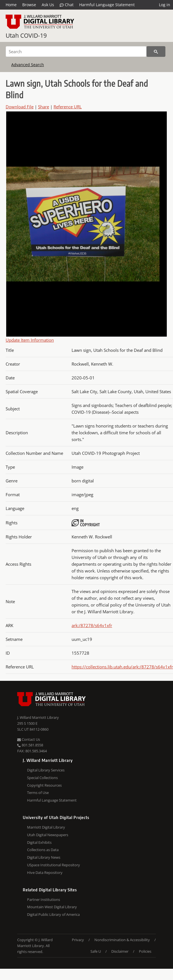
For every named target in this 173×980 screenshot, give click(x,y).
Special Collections (42, 778)
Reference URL (68, 107)
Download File (20, 107)
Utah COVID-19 (26, 35)
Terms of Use (38, 793)
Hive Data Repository (45, 872)
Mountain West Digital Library (52, 907)
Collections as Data (43, 850)
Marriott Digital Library (46, 827)
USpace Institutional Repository (54, 865)
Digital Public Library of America (53, 914)
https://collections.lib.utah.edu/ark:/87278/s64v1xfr (122, 667)
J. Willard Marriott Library (38, 717)
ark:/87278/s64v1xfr (92, 625)
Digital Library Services (46, 770)
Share (44, 107)
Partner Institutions (44, 900)
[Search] (76, 52)
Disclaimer (120, 951)
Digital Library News (44, 857)
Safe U (96, 951)
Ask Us (48, 5)
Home (11, 5)
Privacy (78, 940)
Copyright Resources (44, 785)
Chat (67, 5)
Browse (29, 5)
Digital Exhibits (39, 842)
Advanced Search (28, 65)
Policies (145, 951)
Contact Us (29, 739)
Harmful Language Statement (107, 5)
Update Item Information (30, 340)
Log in (165, 5)
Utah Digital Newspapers (48, 835)
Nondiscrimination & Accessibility (122, 940)
